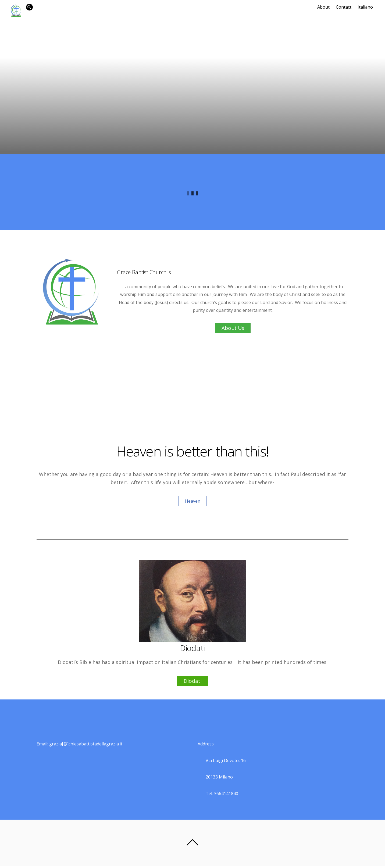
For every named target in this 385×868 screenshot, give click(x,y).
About (325, 7)
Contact (345, 7)
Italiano (367, 7)
